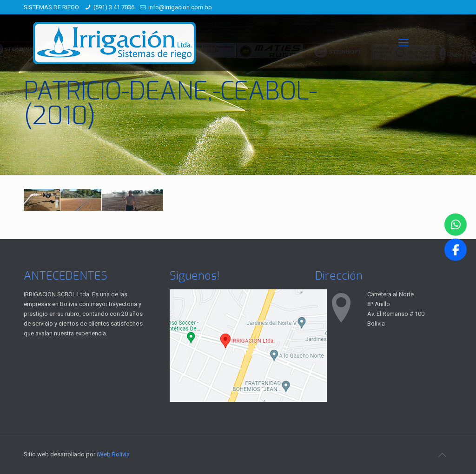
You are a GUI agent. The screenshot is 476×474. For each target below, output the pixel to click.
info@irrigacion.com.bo (180, 7)
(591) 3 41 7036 (114, 7)
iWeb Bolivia (113, 454)
